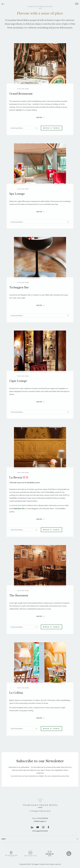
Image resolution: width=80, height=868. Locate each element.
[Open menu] (77, 4)
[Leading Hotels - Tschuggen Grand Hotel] (11, 854)
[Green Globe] (69, 854)
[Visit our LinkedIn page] (32, 827)
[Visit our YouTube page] (38, 827)
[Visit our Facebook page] (48, 827)
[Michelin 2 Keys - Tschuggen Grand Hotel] (50, 854)
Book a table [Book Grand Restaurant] (51, 128)
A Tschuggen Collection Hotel (40, 811)
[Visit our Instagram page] (43, 827)
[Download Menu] (24, 128)
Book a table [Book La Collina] (51, 729)
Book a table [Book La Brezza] (51, 530)
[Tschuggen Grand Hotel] (40, 6)
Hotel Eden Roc (19, 508)
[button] (40, 117)
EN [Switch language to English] (3, 4)
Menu (4, 839)
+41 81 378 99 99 (42, 818)
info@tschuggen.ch (40, 821)
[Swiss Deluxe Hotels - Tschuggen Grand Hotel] (30, 853)
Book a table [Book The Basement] (51, 627)
